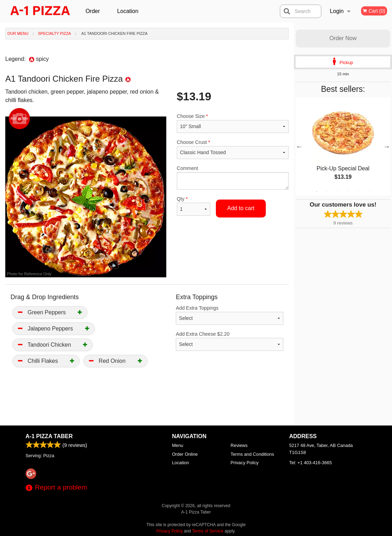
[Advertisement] (147, 403)
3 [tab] (338, 192)
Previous (299, 146)
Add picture (20, 119)
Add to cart (241, 208)
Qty (194, 206)
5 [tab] (359, 192)
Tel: (311, 463)
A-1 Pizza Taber (49, 436)
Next (387, 146)
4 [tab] (348, 192)
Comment (233, 178)
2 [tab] (327, 192)
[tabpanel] (343, 146)
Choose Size (233, 123)
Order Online (94, 15)
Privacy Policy (245, 463)
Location (128, 11)
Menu (178, 445)
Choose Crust (233, 149)
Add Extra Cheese (230, 341)
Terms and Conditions (252, 454)
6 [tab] (369, 192)
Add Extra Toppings (230, 315)
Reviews (239, 445)
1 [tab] (317, 192)
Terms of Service (208, 531)
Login (337, 11)
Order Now (343, 38)
